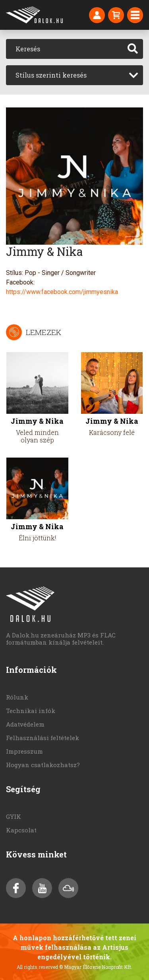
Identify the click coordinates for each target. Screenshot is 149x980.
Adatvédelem (25, 724)
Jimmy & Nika (37, 421)
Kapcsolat (21, 830)
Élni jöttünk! (37, 538)
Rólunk (17, 697)
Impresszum (24, 751)
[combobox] (74, 75)
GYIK (14, 816)
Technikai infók (31, 711)
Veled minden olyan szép (37, 436)
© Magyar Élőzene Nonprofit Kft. (96, 967)
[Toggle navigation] (135, 15)
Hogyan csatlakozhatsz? (43, 765)
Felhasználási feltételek (43, 738)
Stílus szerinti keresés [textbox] (51, 75)
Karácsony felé (112, 432)
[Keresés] (64, 49)
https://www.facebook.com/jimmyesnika (62, 292)
